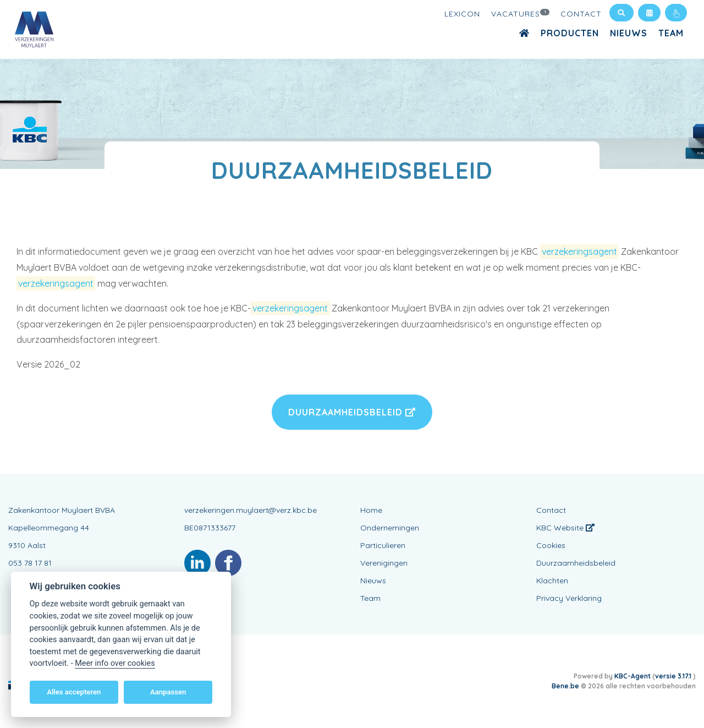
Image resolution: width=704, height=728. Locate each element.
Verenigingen (384, 563)
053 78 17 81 (30, 563)
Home (371, 510)
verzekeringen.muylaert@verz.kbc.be (251, 510)
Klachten (552, 581)
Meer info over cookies (115, 663)
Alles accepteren (74, 692)
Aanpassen (168, 692)
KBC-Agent (632, 676)
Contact (581, 14)
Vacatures (520, 13)
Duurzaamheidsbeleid (352, 412)
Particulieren (383, 545)
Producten (570, 33)
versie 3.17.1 (674, 676)
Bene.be (565, 686)
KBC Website (565, 528)
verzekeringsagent (579, 251)
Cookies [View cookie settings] (551, 545)
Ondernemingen (390, 528)
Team (671, 33)
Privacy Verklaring (569, 598)
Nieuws (629, 33)
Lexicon (462, 14)
